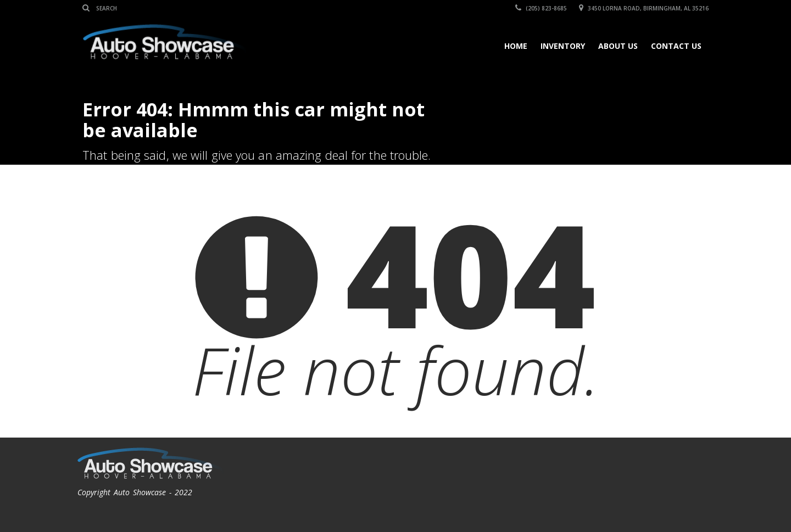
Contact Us (676, 46)
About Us (618, 46)
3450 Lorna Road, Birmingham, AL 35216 (644, 8)
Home (516, 46)
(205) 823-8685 (541, 8)
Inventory (563, 46)
